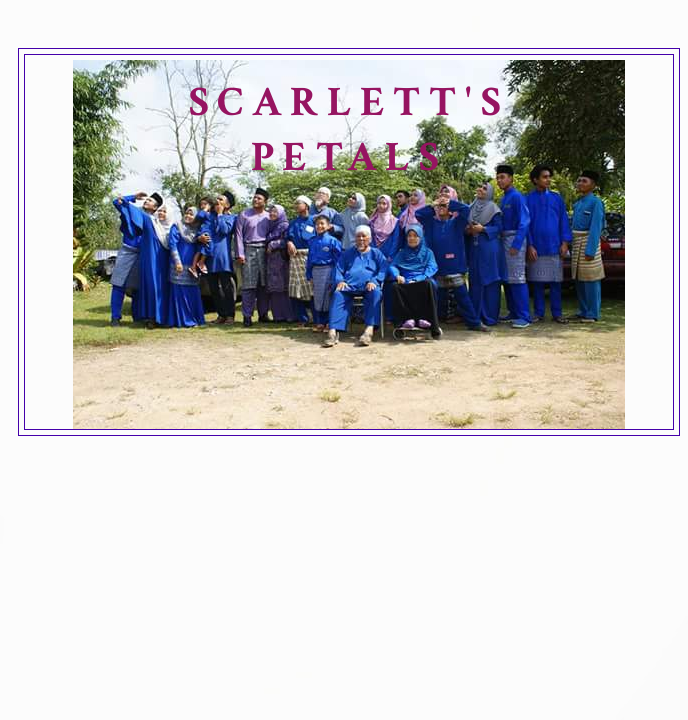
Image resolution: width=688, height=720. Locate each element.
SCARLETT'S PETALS (349, 130)
